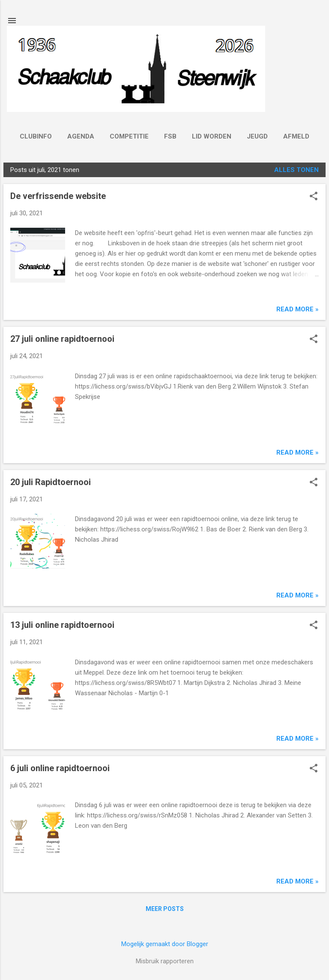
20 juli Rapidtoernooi (51, 482)
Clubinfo (36, 136)
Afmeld (296, 136)
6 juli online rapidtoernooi (60, 768)
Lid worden (212, 136)
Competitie (129, 136)
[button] (314, 197)
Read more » (298, 309)
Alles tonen (296, 170)
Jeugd (257, 136)
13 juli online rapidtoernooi (62, 625)
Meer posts (165, 909)
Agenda (81, 136)
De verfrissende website (58, 196)
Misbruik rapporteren (165, 961)
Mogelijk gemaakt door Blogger (165, 944)
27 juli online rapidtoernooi (62, 339)
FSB (170, 136)
